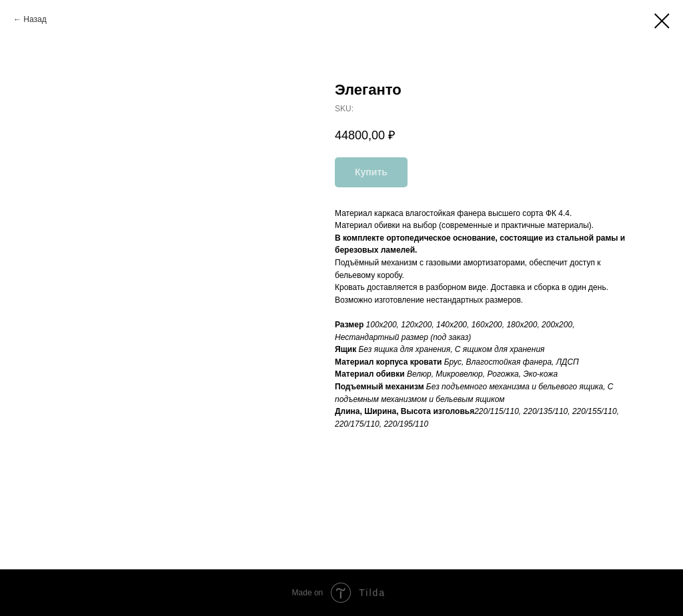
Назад (35, 19)
